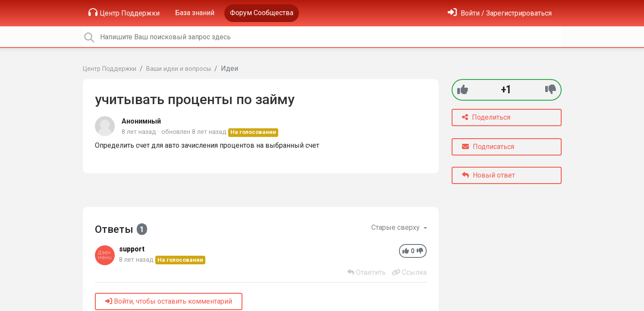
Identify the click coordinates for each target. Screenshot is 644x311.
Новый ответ (488, 175)
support (132, 249)
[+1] (463, 90)
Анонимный (141, 121)
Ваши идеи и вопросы (179, 69)
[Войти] (500, 13)
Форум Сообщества (262, 13)
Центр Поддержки (124, 13)
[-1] (551, 90)
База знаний (195, 13)
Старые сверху (396, 227)
